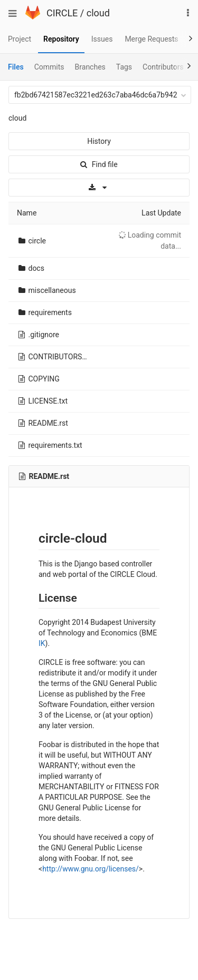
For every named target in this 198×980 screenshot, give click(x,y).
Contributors (163, 67)
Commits (49, 67)
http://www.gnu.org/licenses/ (91, 869)
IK (42, 643)
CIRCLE (62, 13)
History (99, 141)
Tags (124, 67)
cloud (98, 13)
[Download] (99, 188)
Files (16, 67)
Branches (90, 67)
